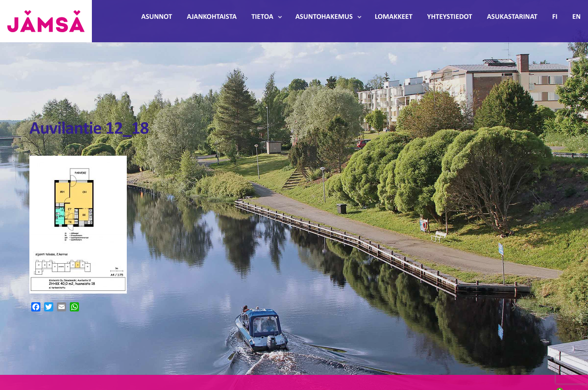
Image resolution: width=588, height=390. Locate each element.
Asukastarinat (512, 17)
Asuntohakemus (324, 17)
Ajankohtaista (212, 17)
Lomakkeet (394, 17)
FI (555, 17)
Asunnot (157, 17)
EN (577, 17)
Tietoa (262, 17)
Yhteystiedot (450, 17)
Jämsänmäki (46, 21)
